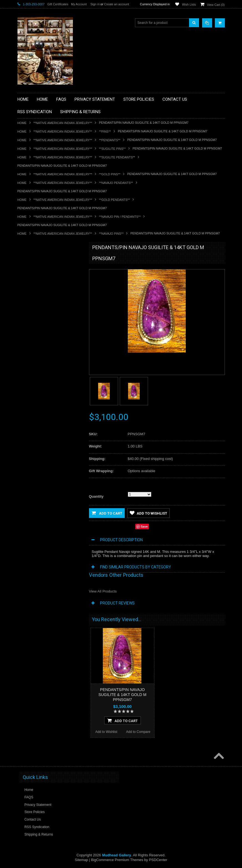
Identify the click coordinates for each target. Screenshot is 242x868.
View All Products (103, 591)
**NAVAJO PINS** (111, 234)
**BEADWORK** (33, 293)
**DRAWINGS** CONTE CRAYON (46, 317)
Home (22, 123)
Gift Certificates (58, 4)
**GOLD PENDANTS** (114, 200)
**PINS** (105, 131)
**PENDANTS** (110, 140)
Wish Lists (189, 4)
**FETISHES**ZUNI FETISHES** (45, 326)
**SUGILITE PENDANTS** (117, 157)
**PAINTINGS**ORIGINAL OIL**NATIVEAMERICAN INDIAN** (47, 375)
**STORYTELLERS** (36, 429)
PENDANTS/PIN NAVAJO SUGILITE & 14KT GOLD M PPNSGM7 (122, 695)
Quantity (96, 496)
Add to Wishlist (148, 513)
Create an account (116, 4)
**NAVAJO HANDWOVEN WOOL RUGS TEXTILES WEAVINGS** (51, 389)
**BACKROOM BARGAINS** (42, 260)
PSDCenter (158, 860)
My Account (79, 4)
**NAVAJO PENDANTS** (116, 183)
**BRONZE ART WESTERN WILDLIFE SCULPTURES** (50, 305)
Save (144, 527)
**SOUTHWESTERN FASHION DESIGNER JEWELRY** (44, 403)
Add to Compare (138, 732)
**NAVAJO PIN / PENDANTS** (120, 217)
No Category (30, 439)
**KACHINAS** (32, 335)
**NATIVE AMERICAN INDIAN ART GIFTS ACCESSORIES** (47, 347)
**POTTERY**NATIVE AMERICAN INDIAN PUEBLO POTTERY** (46, 418)
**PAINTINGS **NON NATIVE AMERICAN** (43, 281)
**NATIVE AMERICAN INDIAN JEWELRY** (63, 123)
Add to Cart (107, 513)
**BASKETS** (31, 270)
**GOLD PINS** (110, 174)
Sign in (95, 4)
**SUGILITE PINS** (112, 149)
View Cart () (216, 5)
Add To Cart (123, 720)
